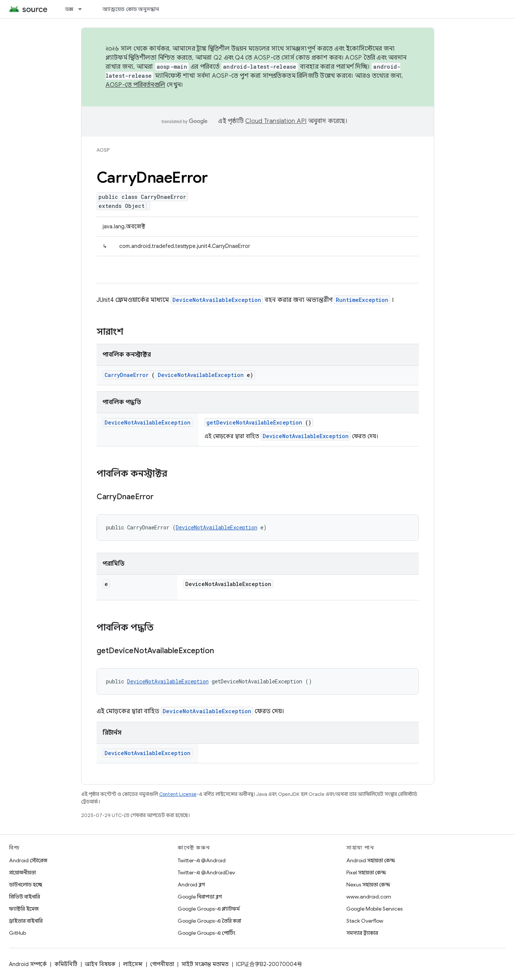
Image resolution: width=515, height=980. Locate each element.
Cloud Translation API (276, 121)
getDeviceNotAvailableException (254, 422)
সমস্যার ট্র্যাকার (362, 933)
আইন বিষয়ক (100, 964)
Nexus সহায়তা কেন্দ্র (368, 885)
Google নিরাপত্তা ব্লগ (200, 897)
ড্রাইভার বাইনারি (26, 921)
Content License (178, 794)
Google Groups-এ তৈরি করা (209, 921)
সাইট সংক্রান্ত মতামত (205, 964)
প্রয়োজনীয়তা (22, 872)
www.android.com (369, 897)
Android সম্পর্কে (28, 964)
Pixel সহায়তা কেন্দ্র (366, 872)
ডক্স (69, 9)
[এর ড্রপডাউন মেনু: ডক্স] (83, 9)
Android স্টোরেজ (28, 860)
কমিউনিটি (66, 964)
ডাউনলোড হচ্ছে (26, 885)
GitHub (18, 933)
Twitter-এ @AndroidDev (206, 872)
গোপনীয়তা (162, 964)
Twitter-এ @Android (202, 860)
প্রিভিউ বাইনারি (25, 897)
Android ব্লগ (191, 885)
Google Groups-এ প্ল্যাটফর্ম (209, 909)
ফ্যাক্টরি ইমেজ (24, 909)
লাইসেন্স (133, 964)
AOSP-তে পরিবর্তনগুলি (136, 85)
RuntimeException (362, 300)
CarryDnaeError (127, 375)
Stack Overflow (365, 921)
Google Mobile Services (374, 909)
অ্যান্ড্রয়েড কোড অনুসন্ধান (131, 9)
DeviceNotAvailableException (217, 300)
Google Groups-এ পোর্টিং (207, 933)
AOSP (103, 150)
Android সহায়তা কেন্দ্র (371, 860)
